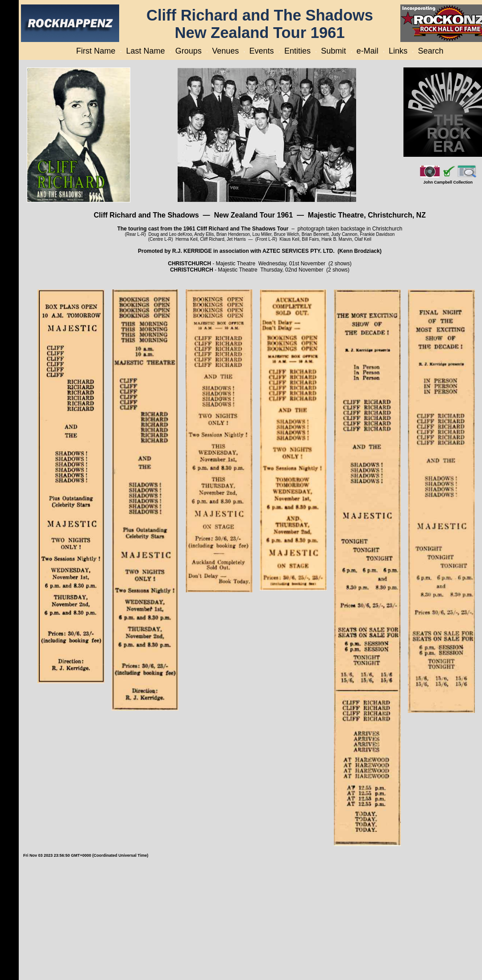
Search (430, 51)
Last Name (145, 51)
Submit (333, 51)
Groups (189, 51)
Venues (225, 51)
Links (398, 51)
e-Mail (368, 51)
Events (262, 51)
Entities (297, 51)
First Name (96, 51)
